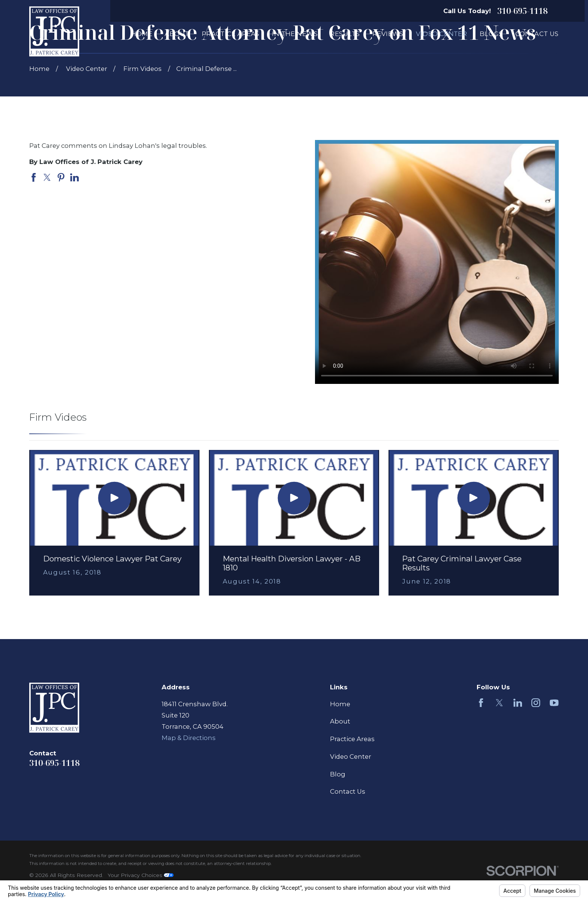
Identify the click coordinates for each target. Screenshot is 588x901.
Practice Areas (352, 739)
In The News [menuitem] (295, 34)
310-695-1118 (522, 11)
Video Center (351, 757)
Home (340, 704)
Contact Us (348, 791)
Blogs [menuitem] (491, 34)
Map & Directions (189, 738)
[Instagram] (536, 703)
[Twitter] (499, 703)
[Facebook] (481, 703)
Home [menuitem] (142, 34)
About (340, 721)
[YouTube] (554, 703)
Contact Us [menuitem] (537, 34)
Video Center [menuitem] (441, 34)
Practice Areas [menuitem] (231, 34)
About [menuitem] (177, 34)
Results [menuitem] (345, 34)
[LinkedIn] (518, 703)
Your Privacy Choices (141, 875)
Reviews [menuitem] (388, 34)
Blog (338, 774)
